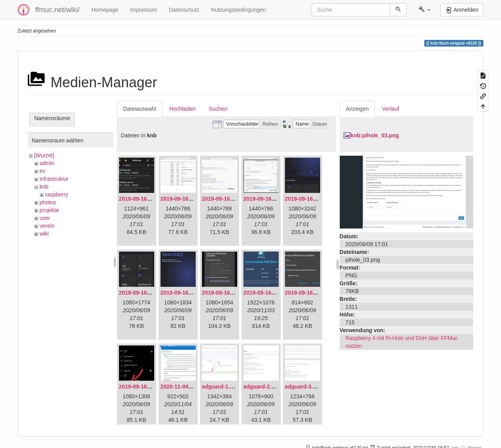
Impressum (143, 10)
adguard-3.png (304, 387)
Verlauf (391, 109)
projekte (49, 210)
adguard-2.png (262, 387)
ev (42, 171)
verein (47, 226)
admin (47, 163)
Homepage (105, 10)
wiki (44, 234)
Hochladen (183, 109)
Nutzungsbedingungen (238, 10)
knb (44, 187)
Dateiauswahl (140, 109)
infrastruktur (54, 179)
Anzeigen (357, 109)
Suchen (218, 109)
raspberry (57, 194)
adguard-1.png (221, 387)
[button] (424, 10)
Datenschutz (184, 10)
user (45, 218)
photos (48, 202)
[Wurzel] (44, 155)
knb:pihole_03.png (375, 135)
